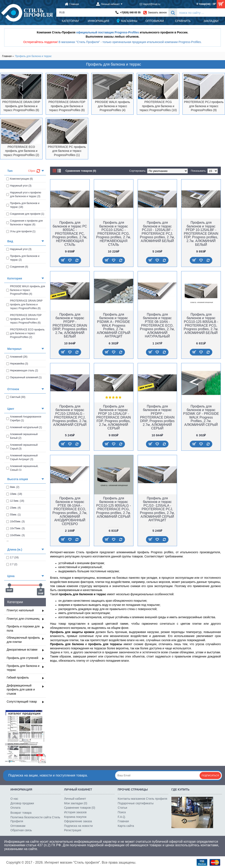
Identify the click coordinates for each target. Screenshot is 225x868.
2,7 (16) (12, 557)
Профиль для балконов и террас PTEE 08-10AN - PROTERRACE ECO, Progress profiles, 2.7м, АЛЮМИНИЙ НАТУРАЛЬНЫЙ (157, 325)
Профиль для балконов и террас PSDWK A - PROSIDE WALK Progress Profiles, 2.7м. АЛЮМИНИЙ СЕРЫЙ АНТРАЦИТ (114, 325)
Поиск (122, 812)
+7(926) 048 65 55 (130, 13)
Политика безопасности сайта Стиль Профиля (35, 819)
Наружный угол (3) (19, 186)
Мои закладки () (76, 803)
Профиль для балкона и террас (33, 56)
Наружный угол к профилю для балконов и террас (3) (24, 194)
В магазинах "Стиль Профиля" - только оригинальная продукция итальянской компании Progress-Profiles (130, 42)
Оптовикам (18, 826)
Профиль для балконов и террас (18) (23, 205)
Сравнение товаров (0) (81, 171)
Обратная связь (21, 830)
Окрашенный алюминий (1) (24, 377)
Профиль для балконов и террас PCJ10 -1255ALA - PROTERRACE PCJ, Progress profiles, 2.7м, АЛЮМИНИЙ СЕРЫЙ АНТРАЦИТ (157, 509)
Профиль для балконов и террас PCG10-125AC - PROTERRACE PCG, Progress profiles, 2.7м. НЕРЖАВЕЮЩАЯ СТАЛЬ (114, 234)
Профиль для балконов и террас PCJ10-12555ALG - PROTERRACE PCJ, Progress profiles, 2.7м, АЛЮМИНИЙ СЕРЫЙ (70, 416)
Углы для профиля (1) (21, 231)
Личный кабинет (75, 799)
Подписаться (210, 775)
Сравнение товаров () (80, 808)
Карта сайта (126, 826)
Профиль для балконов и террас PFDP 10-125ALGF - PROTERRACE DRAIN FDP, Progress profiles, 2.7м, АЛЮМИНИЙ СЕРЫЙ (114, 417)
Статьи (123, 808)
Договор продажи (22, 803)
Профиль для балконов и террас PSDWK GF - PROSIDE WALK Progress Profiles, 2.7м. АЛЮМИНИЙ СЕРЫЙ (201, 416)
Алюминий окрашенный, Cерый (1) (22, 468)
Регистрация (73, 830)
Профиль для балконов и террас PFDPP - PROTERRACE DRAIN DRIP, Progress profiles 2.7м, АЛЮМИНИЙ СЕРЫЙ (157, 417)
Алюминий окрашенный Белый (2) (22, 436)
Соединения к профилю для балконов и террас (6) (25, 223)
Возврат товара (21, 813)
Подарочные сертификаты (136, 803)
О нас (14, 799)
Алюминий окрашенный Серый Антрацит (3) (22, 457)
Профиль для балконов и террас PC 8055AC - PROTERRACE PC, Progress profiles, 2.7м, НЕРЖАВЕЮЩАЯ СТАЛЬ (70, 234)
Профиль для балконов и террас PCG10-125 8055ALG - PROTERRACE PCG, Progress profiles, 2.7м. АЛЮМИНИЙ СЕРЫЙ (114, 507)
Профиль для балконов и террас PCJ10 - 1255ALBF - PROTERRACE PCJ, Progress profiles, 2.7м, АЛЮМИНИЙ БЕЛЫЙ (157, 232)
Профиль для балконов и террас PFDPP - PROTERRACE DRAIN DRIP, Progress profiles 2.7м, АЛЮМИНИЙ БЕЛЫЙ (70, 325)
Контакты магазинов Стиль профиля (143, 799)
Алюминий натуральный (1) (24, 427)
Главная (7, 56)
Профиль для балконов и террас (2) (23, 258)
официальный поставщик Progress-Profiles (108, 32)
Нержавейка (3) (17, 364)
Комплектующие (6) (19, 179)
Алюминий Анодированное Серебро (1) (24, 419)
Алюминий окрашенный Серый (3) (22, 447)
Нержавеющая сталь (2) (22, 371)
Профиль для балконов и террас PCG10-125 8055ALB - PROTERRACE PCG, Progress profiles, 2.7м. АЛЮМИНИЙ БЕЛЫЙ (201, 324)
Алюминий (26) (17, 357)
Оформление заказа (78, 821)
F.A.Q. (122, 817)
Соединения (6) (17, 267)
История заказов (75, 812)
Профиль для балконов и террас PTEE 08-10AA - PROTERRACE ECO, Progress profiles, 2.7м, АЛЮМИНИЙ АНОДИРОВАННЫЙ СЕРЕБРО (70, 511)
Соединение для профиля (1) (25, 214)
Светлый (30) (16, 397)
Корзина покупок (75, 817)
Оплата (15, 808)
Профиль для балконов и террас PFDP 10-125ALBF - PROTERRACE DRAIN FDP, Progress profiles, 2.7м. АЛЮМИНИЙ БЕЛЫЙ (201, 234)
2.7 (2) (12, 564)
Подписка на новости (78, 826)
